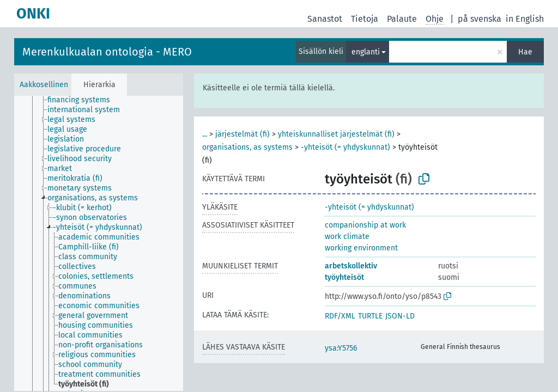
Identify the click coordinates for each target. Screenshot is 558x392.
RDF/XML (340, 316)
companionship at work (365, 225)
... (205, 134)
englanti (366, 52)
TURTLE (370, 316)
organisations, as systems (247, 147)
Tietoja (365, 19)
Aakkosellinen (44, 85)
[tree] (99, 243)
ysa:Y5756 (341, 348)
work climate (347, 237)
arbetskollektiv (351, 266)
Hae (525, 52)
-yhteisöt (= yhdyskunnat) (345, 147)
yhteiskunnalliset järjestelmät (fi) (336, 134)
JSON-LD (400, 316)
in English (525, 19)
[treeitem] (83, 100)
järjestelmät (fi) (242, 134)
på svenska (480, 19)
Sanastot (325, 19)
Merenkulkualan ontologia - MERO (107, 52)
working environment (361, 248)
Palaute (402, 19)
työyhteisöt (344, 277)
